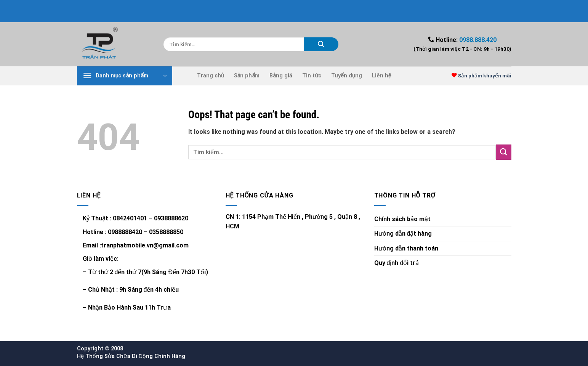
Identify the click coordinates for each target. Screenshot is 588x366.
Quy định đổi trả (397, 263)
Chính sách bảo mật (402, 219)
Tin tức (312, 76)
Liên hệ (382, 76)
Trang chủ (211, 76)
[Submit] (321, 44)
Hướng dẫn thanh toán (406, 248)
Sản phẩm (247, 76)
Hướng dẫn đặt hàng (403, 234)
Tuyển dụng (347, 76)
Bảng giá (281, 76)
